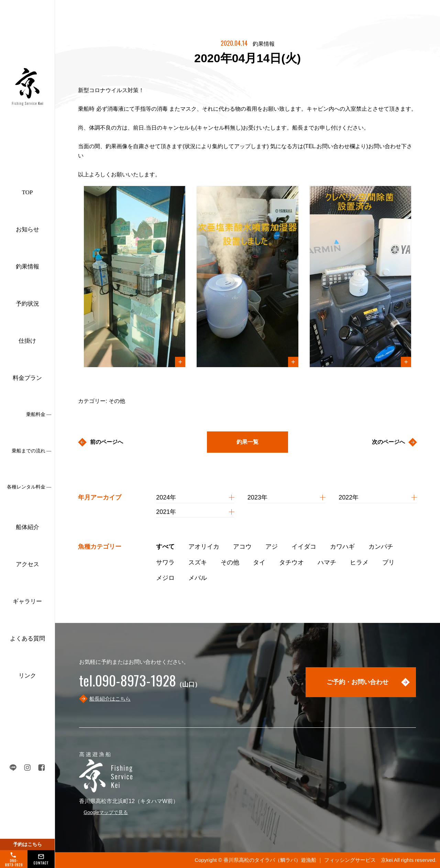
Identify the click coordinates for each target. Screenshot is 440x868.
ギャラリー (27, 601)
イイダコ (304, 547)
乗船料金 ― (39, 414)
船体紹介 (27, 527)
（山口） (140, 684)
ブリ (388, 562)
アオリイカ (204, 547)
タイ (259, 562)
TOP (27, 192)
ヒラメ (359, 562)
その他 (230, 562)
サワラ (165, 562)
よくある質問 (27, 639)
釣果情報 (27, 267)
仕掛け (27, 341)
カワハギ (342, 547)
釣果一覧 (247, 442)
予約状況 (27, 304)
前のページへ (107, 442)
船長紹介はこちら (110, 699)
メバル (198, 578)
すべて (165, 547)
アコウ (242, 547)
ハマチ (327, 562)
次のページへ (388, 442)
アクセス (27, 564)
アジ (272, 547)
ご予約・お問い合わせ (357, 682)
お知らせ (27, 229)
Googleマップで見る (106, 812)
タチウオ (291, 562)
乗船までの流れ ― (32, 451)
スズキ (198, 562)
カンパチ (381, 547)
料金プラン (27, 378)
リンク (27, 676)
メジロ (165, 578)
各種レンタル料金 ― (29, 487)
